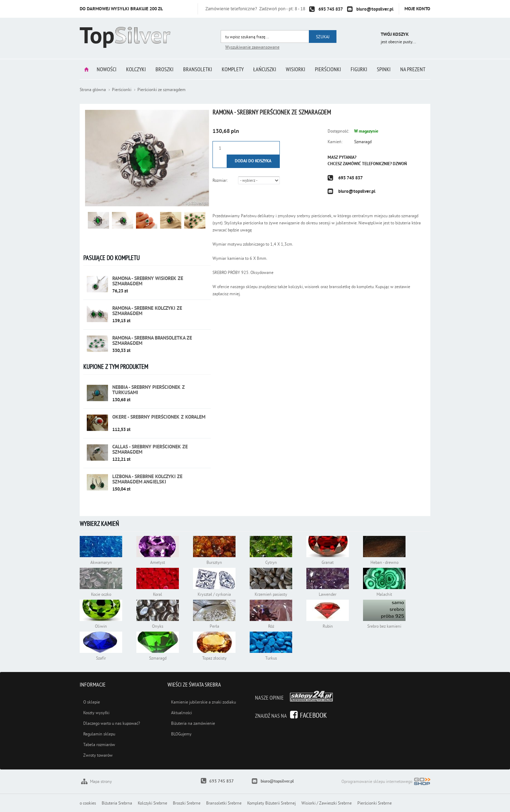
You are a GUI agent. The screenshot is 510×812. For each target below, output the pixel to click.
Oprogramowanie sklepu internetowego (386, 782)
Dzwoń (400, 164)
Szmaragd (363, 142)
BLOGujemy (181, 734)
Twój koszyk (395, 34)
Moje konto (417, 9)
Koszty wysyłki (96, 713)
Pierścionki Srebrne (375, 803)
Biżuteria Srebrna (117, 803)
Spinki (384, 69)
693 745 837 (331, 9)
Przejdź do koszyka (366, 35)
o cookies (88, 803)
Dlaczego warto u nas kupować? (112, 723)
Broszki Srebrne (187, 803)
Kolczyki (136, 69)
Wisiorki (296, 69)
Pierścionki (328, 69)
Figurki (359, 69)
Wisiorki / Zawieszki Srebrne (327, 803)
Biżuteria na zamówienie (193, 723)
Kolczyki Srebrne (152, 803)
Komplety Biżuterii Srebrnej (271, 803)
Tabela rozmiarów (99, 744)
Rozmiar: (220, 180)
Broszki (165, 69)
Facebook (313, 715)
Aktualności (182, 713)
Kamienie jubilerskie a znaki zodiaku (203, 702)
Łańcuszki (265, 69)
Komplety (233, 69)
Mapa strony (101, 781)
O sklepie (92, 702)
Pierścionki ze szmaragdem (161, 89)
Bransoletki (198, 69)
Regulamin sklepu (99, 734)
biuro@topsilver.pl (375, 9)
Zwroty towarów (98, 755)
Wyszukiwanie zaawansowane (252, 47)
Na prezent (413, 69)
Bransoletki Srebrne (224, 803)
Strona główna (86, 69)
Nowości (107, 69)
